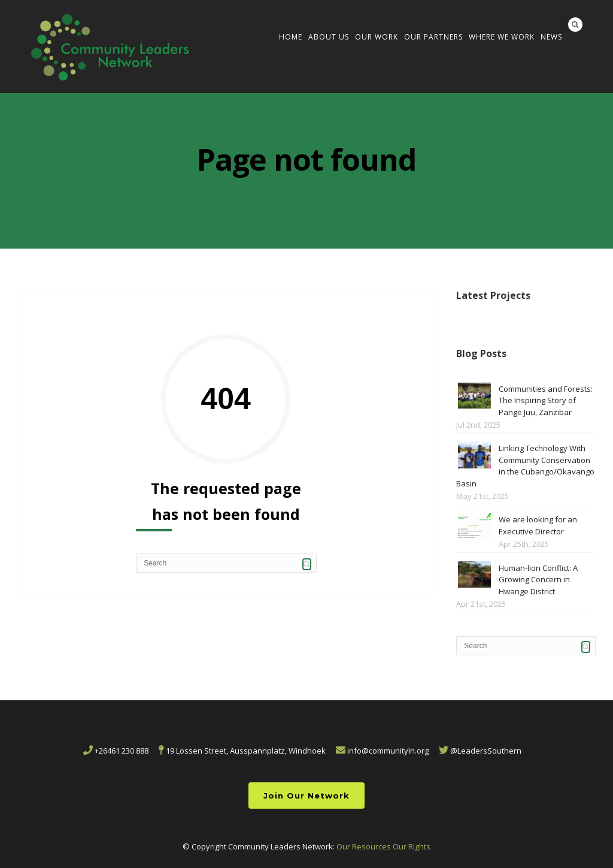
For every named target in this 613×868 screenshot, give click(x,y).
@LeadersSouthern (480, 751)
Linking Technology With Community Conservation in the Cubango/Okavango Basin (525, 466)
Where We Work (502, 37)
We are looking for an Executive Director (538, 525)
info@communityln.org (382, 751)
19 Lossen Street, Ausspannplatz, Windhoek (242, 751)
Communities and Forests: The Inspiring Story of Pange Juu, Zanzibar (546, 400)
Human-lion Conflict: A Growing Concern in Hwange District (538, 580)
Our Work (377, 37)
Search (575, 25)
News (551, 37)
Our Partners (433, 37)
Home (291, 37)
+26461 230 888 (116, 751)
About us (329, 37)
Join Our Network (306, 796)
